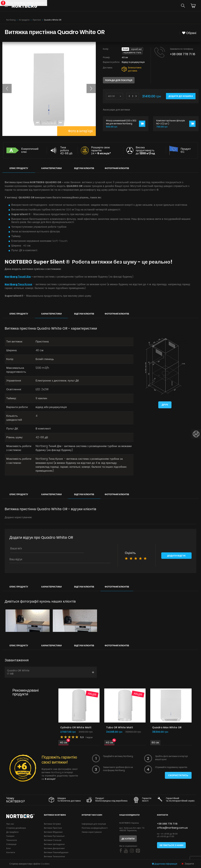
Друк (165, 405)
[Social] (121, 852)
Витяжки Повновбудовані (56, 854)
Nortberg (11, 20)
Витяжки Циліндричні (54, 846)
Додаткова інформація (165, 864)
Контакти (11, 854)
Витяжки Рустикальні (54, 837)
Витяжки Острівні (52, 825)
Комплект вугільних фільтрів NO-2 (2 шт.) (171, 122)
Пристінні (37, 20)
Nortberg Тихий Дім (18, 277)
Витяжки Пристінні (53, 829)
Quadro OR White (51, 673)
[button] (7, 88)
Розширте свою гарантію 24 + (101, 150)
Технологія (12, 841)
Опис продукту (19, 168)
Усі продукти (24, 20)
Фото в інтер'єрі (80, 131)
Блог (9, 850)
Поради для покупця (119, 80)
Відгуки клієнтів (84, 168)
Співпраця (11, 846)
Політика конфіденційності (95, 829)
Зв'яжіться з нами (171, 847)
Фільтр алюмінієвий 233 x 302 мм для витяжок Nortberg (121, 122)
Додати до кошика (181, 96)
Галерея (10, 837)
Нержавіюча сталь (132, 53)
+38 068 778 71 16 (183, 54)
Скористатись (178, 777)
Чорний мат (136, 49)
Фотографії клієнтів (117, 168)
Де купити (128, 840)
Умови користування (92, 833)
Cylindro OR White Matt (76, 729)
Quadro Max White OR (167, 729)
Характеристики (51, 168)
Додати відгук (176, 557)
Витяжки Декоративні (54, 850)
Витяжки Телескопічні (54, 858)
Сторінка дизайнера (16, 829)
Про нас (10, 825)
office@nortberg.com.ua (172, 829)
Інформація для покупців (94, 825)
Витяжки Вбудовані (53, 833)
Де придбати (12, 833)
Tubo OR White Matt (120, 729)
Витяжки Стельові (53, 841)
